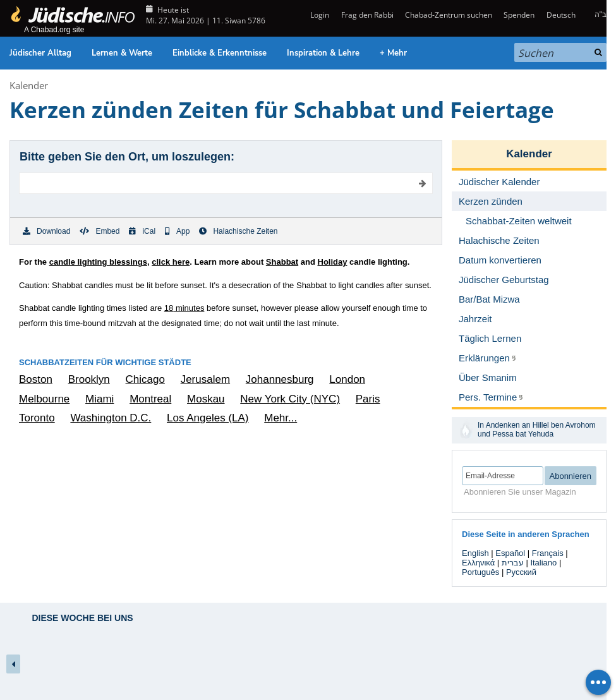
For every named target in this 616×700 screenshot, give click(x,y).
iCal (142, 231)
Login (319, 15)
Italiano (543, 563)
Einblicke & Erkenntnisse (220, 53)
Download (46, 231)
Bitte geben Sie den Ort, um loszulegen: (127, 157)
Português (480, 572)
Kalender (29, 85)
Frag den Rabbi (367, 15)
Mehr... (281, 418)
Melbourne (44, 399)
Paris (368, 399)
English (475, 553)
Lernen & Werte (122, 53)
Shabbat (282, 262)
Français (548, 553)
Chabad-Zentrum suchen (449, 15)
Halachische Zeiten (238, 231)
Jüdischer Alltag (40, 53)
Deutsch (561, 15)
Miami (100, 399)
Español (510, 553)
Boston (36, 379)
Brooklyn (89, 379)
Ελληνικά (478, 563)
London (347, 379)
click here (171, 262)
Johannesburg (280, 379)
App (177, 231)
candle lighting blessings (98, 262)
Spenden (519, 15)
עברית (513, 563)
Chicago (145, 379)
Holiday (333, 262)
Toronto (37, 418)
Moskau (206, 399)
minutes (184, 308)
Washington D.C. (111, 418)
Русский (521, 572)
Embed (100, 231)
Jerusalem (205, 379)
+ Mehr (393, 53)
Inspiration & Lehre (323, 53)
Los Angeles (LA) (208, 418)
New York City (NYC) (290, 399)
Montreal (150, 399)
